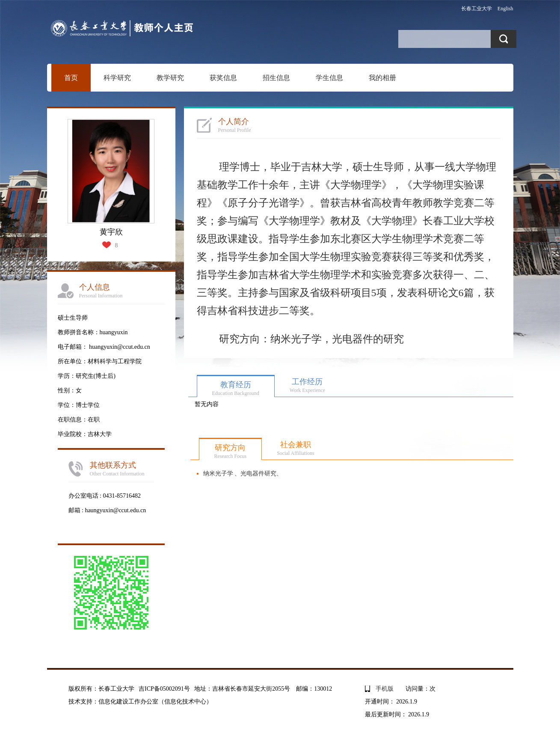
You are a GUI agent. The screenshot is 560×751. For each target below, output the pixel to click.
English (505, 9)
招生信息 (276, 78)
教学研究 (170, 78)
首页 (71, 78)
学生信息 (329, 78)
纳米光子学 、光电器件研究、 (243, 473)
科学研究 (117, 78)
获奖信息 (223, 78)
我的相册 (382, 78)
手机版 (385, 689)
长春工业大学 (477, 9)
